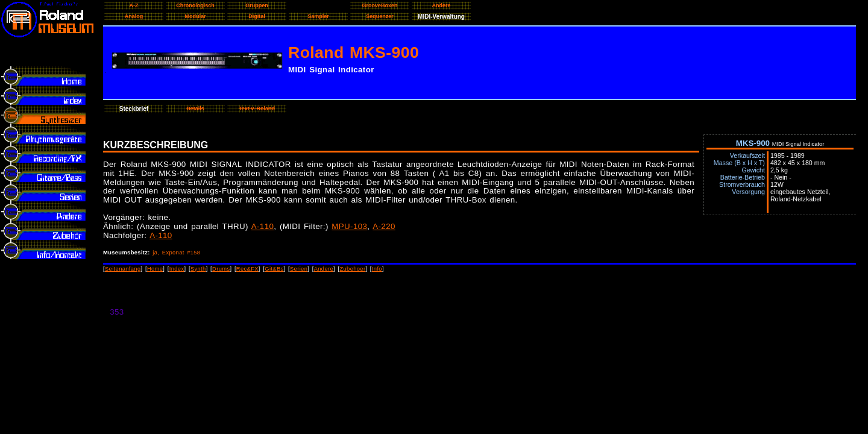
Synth (198, 269)
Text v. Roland (257, 108)
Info (377, 269)
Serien (299, 269)
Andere (324, 269)
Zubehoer (352, 269)
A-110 (263, 226)
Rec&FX (247, 269)
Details (195, 108)
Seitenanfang (123, 269)
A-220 (384, 226)
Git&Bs (274, 269)
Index (177, 269)
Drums (221, 269)
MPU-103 (349, 226)
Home (155, 269)
